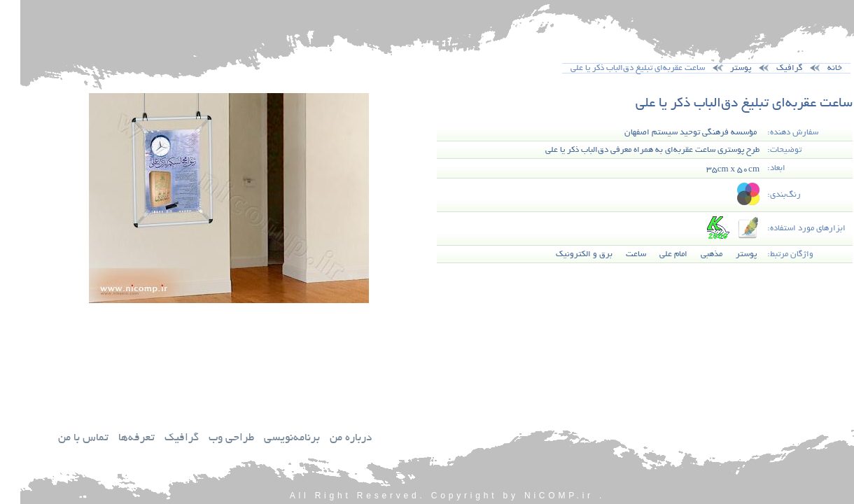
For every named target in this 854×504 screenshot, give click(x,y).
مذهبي (691, 254)
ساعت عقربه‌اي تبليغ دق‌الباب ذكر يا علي (724, 104)
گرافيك (161, 439)
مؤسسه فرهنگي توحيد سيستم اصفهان (670, 133)
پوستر (720, 68)
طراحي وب (211, 439)
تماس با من (63, 439)
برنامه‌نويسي (272, 439)
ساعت (616, 254)
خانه (814, 68)
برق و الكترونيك (564, 254)
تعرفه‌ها (116, 439)
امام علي (653, 254)
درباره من (330, 439)
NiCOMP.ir (539, 496)
